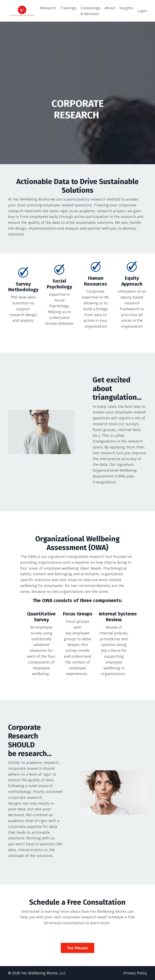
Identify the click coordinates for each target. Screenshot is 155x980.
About (110, 8)
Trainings (68, 8)
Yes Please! (78, 948)
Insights (126, 8)
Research (48, 8)
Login (142, 11)
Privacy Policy (135, 973)
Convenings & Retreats (91, 11)
